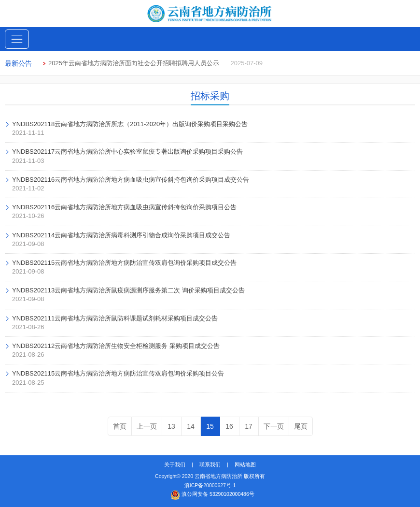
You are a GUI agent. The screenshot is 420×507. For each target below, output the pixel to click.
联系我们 (210, 464)
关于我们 (175, 464)
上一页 (147, 426)
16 (229, 426)
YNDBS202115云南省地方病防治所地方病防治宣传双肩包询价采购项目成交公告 (124, 263)
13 (171, 426)
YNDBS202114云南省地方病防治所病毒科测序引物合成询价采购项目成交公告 (121, 235)
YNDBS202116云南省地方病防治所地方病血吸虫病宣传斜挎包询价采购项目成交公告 (131, 180)
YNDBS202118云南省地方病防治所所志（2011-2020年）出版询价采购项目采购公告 (130, 124)
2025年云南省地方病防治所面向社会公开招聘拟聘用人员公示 (134, 63)
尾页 (301, 426)
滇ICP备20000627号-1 (210, 485)
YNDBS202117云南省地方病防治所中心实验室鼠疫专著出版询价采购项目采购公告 (127, 152)
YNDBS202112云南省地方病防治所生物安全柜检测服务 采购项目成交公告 (116, 346)
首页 (120, 426)
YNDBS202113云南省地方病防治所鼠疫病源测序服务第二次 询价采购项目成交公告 (128, 290)
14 (191, 426)
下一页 (274, 426)
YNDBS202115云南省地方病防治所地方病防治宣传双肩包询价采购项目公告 (118, 373)
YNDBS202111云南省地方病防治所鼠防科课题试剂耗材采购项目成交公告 (115, 318)
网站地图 (245, 464)
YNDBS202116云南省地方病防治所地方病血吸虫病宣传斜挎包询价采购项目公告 (124, 207)
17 (249, 426)
